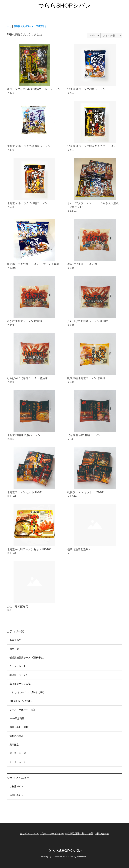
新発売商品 (15, 640)
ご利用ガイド (17, 786)
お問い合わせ (17, 795)
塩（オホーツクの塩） (21, 684)
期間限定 (14, 745)
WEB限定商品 (17, 718)
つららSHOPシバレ (64, 5)
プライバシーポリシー (51, 832)
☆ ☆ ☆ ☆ (18, 762)
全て (10, 26)
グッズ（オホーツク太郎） (24, 710)
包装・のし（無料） (20, 727)
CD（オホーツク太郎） (22, 701)
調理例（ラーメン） (20, 675)
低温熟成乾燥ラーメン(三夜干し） (27, 657)
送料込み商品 (17, 736)
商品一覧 (14, 649)
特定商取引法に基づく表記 (81, 832)
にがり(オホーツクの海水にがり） (27, 692)
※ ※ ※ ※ (18, 753)
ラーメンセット (18, 666)
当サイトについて (26, 832)
